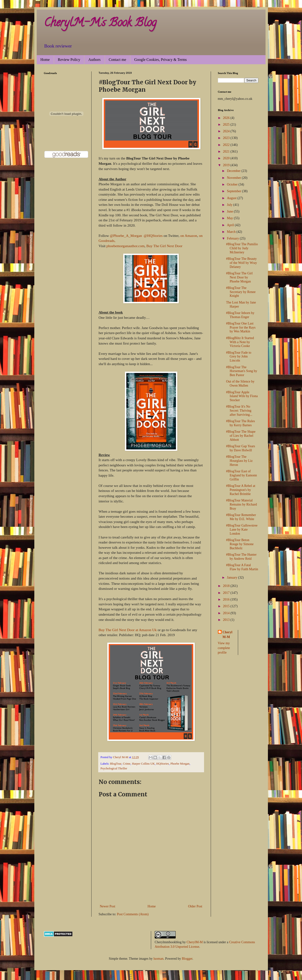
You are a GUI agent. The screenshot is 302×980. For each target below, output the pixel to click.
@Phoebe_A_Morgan (126, 236)
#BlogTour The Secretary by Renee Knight (241, 292)
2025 (227, 125)
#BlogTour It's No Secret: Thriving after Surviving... (239, 411)
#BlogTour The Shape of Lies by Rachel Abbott (241, 436)
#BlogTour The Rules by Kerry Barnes (240, 423)
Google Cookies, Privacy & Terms (160, 60)
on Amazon (189, 236)
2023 (227, 138)
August (232, 198)
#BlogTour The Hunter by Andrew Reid (241, 557)
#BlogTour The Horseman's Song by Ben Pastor (241, 371)
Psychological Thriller (114, 768)
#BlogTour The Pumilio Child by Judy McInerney (242, 248)
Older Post (195, 906)
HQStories (163, 764)
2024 (227, 131)
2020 (227, 158)
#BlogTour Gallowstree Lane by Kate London (242, 530)
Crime (127, 764)
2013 (227, 620)
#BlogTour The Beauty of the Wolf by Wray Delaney (241, 263)
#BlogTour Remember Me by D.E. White (241, 517)
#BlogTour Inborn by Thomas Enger (240, 315)
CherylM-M (195, 942)
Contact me (117, 60)
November (234, 178)
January (233, 578)
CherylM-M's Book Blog (100, 24)
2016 (227, 599)
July (230, 205)
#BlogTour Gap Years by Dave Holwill (241, 448)
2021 (227, 152)
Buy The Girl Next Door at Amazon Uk (128, 630)
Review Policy (69, 60)
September (234, 191)
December (234, 171)
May (230, 218)
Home (45, 60)
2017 (227, 593)
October (233, 184)
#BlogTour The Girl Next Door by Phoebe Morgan (239, 277)
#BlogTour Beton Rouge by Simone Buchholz (240, 544)
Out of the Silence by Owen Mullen (240, 383)
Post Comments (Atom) (133, 914)
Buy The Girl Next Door (164, 246)
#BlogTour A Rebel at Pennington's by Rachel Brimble (241, 490)
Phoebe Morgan (180, 764)
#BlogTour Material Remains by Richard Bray (241, 504)
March (232, 232)
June (230, 211)
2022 (227, 145)
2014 (227, 613)
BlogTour (116, 764)
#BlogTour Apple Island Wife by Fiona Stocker (242, 396)
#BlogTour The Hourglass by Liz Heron (239, 461)
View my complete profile (224, 648)
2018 (227, 586)
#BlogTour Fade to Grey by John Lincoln (239, 357)
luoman (159, 959)
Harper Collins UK (143, 764)
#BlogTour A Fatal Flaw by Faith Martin (242, 567)
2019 (227, 165)
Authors (94, 60)
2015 (227, 606)
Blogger (187, 959)
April (231, 225)
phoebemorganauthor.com (125, 246)
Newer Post (108, 906)
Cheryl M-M (228, 635)
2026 (227, 118)
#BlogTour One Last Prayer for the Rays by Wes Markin (241, 328)
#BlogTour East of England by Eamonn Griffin (241, 475)
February (233, 238)
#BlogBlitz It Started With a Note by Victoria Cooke (240, 342)
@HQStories (153, 236)
